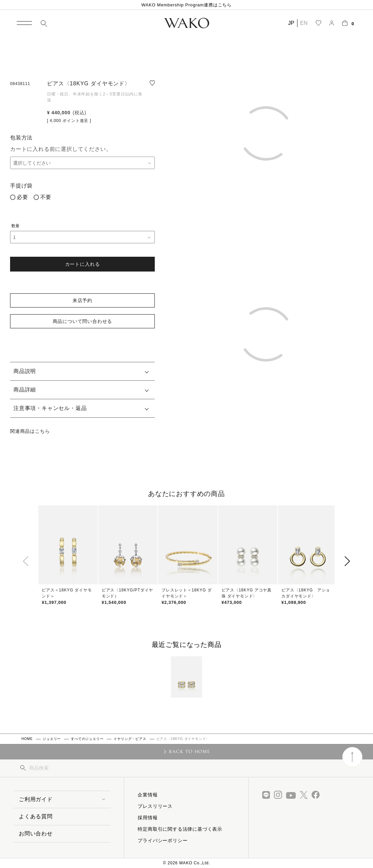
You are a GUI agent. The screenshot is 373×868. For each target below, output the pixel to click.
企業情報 (148, 795)
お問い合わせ (36, 834)
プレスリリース (155, 806)
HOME (27, 739)
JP (291, 23)
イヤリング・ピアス (130, 739)
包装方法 (21, 138)
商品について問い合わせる (83, 321)
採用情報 (148, 818)
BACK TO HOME (190, 751)
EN (304, 23)
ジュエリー (52, 739)
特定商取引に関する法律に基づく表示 (180, 829)
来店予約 (82, 300)
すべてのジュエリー (87, 739)
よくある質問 (36, 816)
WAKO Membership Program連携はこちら (186, 5)
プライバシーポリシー (162, 840)
